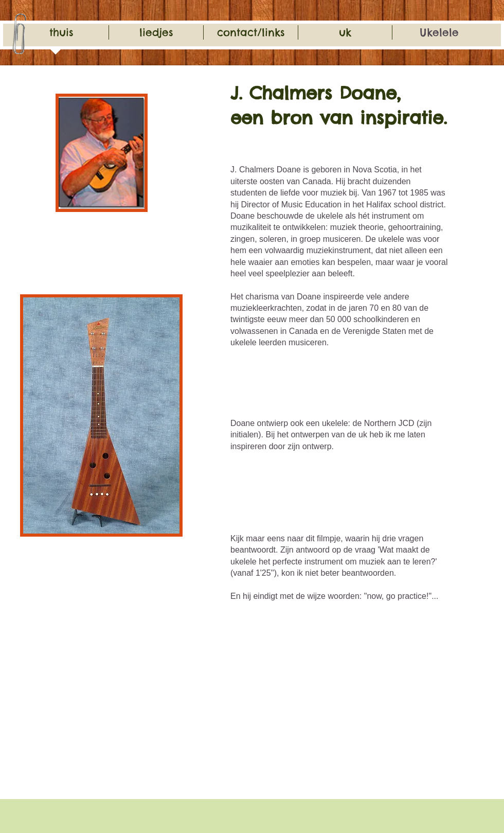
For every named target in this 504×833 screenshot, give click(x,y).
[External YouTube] (306, 706)
